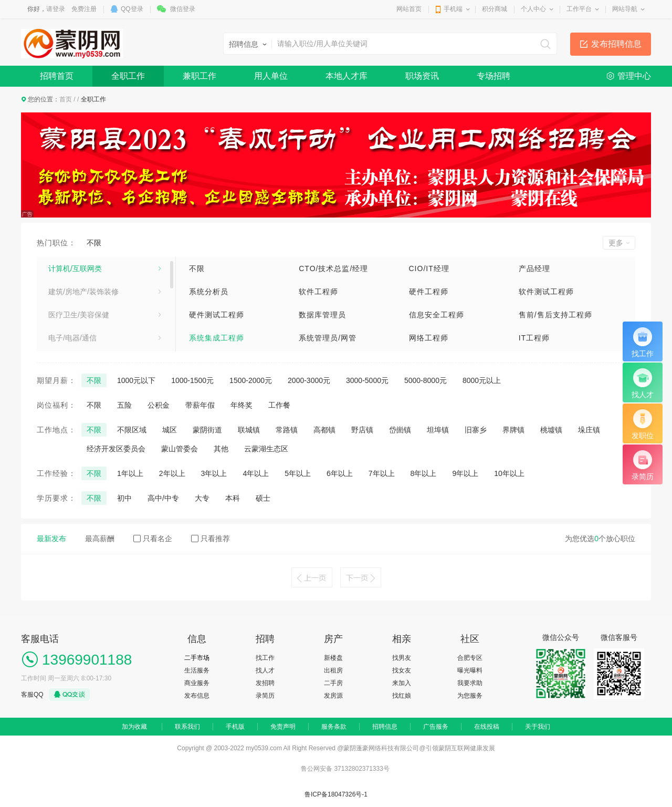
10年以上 (509, 473)
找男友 (402, 658)
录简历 (265, 696)
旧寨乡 (476, 430)
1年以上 (130, 473)
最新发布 (51, 539)
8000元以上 (482, 380)
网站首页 (409, 9)
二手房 (333, 683)
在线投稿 (487, 727)
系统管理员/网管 (328, 338)
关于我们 (538, 727)
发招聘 (265, 683)
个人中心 (533, 9)
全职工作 (128, 76)
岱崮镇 (400, 430)
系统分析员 (209, 292)
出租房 (333, 670)
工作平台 (579, 9)
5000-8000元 (426, 380)
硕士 (263, 498)
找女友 (402, 670)
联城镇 (249, 430)
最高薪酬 (100, 539)
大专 (202, 498)
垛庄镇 (589, 430)
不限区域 (132, 430)
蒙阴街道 (207, 430)
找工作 (265, 658)
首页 (66, 99)
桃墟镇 (551, 430)
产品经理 (534, 268)
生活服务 (197, 670)
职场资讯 (422, 76)
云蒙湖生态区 (266, 449)
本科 (233, 498)
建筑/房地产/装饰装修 (83, 292)
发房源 (333, 696)
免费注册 (84, 9)
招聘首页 (57, 76)
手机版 (235, 727)
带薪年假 (200, 405)
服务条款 (334, 727)
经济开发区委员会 (116, 449)
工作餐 (279, 405)
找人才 (265, 670)
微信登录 (183, 9)
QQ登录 (132, 9)
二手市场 (197, 658)
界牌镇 (513, 430)
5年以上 (298, 473)
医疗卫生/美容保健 (79, 315)
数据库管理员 (322, 315)
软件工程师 (318, 292)
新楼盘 (333, 658)
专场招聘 (493, 76)
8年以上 (424, 473)
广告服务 (436, 727)
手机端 (453, 9)
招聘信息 (385, 727)
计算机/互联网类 (75, 268)
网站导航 (625, 9)
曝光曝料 (470, 670)
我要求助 (470, 683)
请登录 (56, 9)
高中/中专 (163, 498)
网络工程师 (429, 338)
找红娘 (402, 696)
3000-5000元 (367, 380)
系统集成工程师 (217, 338)
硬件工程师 (429, 292)
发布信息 (197, 696)
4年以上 (256, 473)
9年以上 (465, 473)
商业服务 (197, 683)
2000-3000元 (309, 380)
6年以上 (340, 473)
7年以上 (382, 473)
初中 (124, 498)
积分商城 (495, 9)
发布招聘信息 (616, 44)
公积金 (159, 405)
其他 (221, 449)
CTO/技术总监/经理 (333, 268)
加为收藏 (134, 727)
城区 (170, 430)
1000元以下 (136, 380)
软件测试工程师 (546, 292)
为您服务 (470, 696)
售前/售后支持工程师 (555, 315)
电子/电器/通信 (72, 338)
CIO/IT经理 (429, 268)
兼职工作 (199, 76)
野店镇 (362, 430)
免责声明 (283, 727)
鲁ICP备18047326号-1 (336, 794)
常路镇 (287, 430)
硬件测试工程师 (217, 315)
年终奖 (241, 405)
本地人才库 (346, 76)
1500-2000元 (251, 380)
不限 (94, 243)
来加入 (402, 683)
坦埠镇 (438, 430)
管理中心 (634, 76)
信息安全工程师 (437, 315)
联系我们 (187, 727)
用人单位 (271, 76)
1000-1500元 (192, 380)
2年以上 (172, 473)
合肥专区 (470, 658)
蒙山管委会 (180, 449)
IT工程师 (534, 338)
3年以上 (214, 473)
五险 (124, 405)
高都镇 (324, 430)
